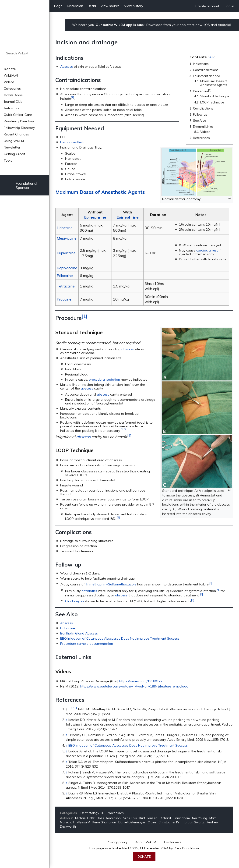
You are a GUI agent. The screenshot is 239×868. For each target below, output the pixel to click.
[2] (122, 429)
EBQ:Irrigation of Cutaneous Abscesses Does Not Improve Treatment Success (120, 638)
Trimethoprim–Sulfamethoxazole (111, 584)
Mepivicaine (67, 238)
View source (110, 6)
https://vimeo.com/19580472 (141, 681)
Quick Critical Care (18, 115)
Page (58, 6)
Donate (144, 857)
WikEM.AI (11, 75)
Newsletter (12, 147)
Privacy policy (117, 842)
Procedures (115, 813)
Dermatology (90, 813)
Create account (207, 6)
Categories (12, 89)
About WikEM (146, 842)
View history (134, 6)
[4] (129, 436)
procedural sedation (104, 379)
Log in (229, 6)
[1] (72, 97)
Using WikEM (14, 141)
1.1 (75, 708)
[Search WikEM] (25, 53)
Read (92, 6)
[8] (201, 594)
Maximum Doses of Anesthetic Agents (100, 192)
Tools (8, 160)
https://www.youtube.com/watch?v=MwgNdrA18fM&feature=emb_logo (134, 686)
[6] (210, 583)
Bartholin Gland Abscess (79, 633)
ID (103, 813)
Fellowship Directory (19, 128)
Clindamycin (74, 601)
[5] (118, 517)
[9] (193, 600)
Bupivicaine (66, 253)
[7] (217, 590)
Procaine (64, 299)
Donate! (10, 69)
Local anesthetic (73, 142)
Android (224, 25)
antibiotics (89, 591)
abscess (128, 349)
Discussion (75, 6)
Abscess (67, 67)
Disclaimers (173, 842)
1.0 (70, 708)
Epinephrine (95, 217)
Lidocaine (65, 228)
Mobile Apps (13, 95)
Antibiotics (12, 108)
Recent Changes (16, 134)
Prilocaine (65, 276)
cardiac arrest (207, 250)
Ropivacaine (67, 268)
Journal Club (13, 102)
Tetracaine (66, 286)
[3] (125, 429)
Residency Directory (19, 121)
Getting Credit (14, 154)
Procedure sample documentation (87, 644)
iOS (207, 25)
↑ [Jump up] (67, 720)
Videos (9, 82)
